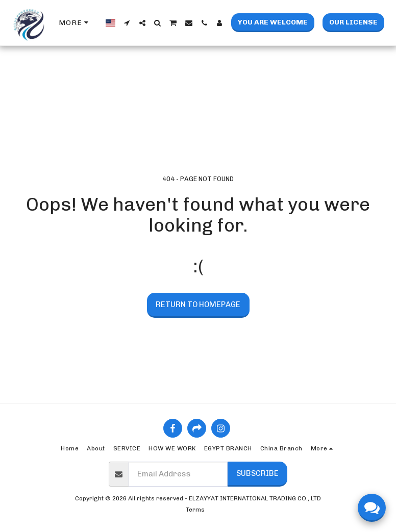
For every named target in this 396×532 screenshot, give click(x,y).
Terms (195, 510)
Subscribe (257, 473)
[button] (127, 23)
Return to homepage (198, 305)
